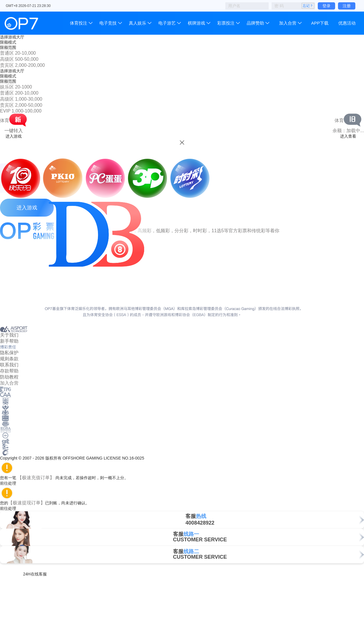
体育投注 (79, 23)
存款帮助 (9, 371)
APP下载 (320, 23)
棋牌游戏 (196, 23)
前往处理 (11, 483)
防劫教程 (9, 377)
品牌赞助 (255, 23)
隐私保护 (9, 353)
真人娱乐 (138, 23)
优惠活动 (347, 23)
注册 (347, 6)
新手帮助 (9, 341)
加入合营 (288, 23)
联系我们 (9, 365)
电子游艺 (167, 23)
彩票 (226, 23)
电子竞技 (108, 23)
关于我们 (9, 335)
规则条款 (9, 359)
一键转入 (14, 131)
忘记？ (308, 6)
